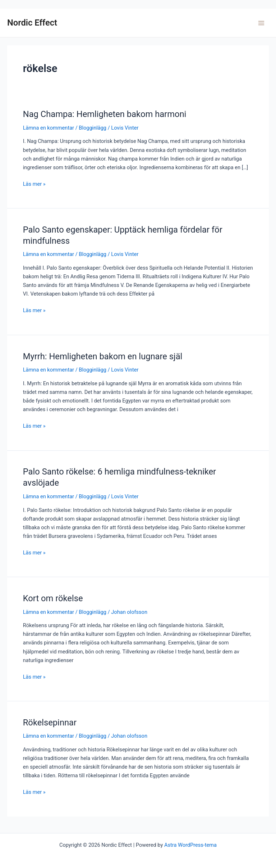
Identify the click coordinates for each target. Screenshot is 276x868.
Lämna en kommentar (49, 128)
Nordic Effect (32, 23)
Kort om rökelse (53, 598)
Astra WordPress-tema (190, 845)
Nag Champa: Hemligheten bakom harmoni (105, 114)
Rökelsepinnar (50, 723)
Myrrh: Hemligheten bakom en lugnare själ (103, 356)
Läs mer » (34, 184)
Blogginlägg (93, 128)
